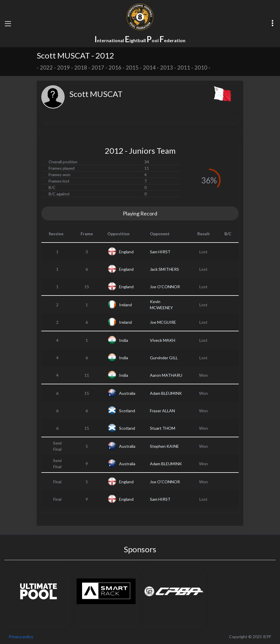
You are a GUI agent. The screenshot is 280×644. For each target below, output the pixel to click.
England (126, 252)
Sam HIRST (160, 252)
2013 (166, 68)
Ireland (125, 305)
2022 (46, 68)
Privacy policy (21, 637)
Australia (127, 393)
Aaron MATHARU (166, 375)
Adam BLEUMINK (166, 393)
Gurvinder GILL (164, 358)
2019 (63, 68)
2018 (81, 68)
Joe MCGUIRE (163, 322)
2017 (98, 68)
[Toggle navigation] (8, 24)
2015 (132, 68)
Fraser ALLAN (162, 411)
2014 (149, 68)
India (124, 340)
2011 (184, 68)
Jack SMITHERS (164, 269)
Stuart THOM (163, 428)
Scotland (127, 411)
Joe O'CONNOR (165, 287)
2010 (201, 68)
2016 (115, 68)
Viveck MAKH (163, 340)
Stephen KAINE (164, 446)
